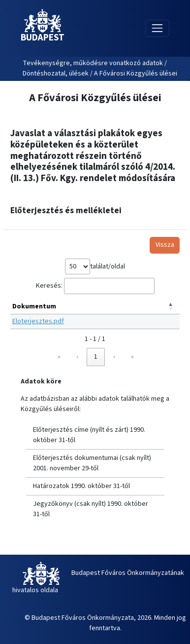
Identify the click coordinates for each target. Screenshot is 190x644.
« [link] (59, 357)
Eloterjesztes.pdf (38, 321)
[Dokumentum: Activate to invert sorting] (95, 307)
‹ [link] (77, 357)
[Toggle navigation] (157, 28)
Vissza (165, 245)
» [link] (132, 357)
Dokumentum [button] (34, 306)
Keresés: (49, 286)
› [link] (114, 357)
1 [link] (96, 357)
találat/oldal (108, 266)
